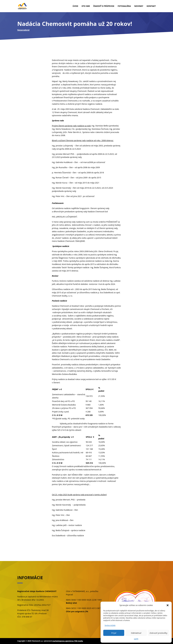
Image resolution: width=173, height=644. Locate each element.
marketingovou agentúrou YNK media (68, 641)
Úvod (75, 6)
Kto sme (86, 6)
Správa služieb (110, 625)
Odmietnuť (136, 633)
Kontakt (151, 6)
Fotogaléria (124, 6)
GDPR (136, 639)
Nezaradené (23, 30)
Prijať (114, 633)
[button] (168, 605)
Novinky (139, 6)
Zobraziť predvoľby (158, 633)
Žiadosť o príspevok (104, 6)
